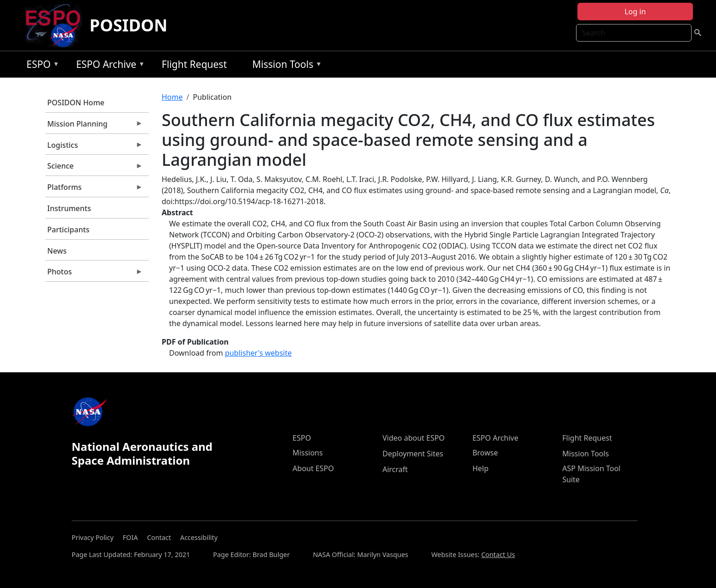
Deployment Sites (413, 454)
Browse (485, 453)
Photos (94, 274)
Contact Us (498, 555)
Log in (635, 12)
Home (172, 97)
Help (481, 468)
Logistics (94, 147)
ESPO (40, 66)
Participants (68, 230)
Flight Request (194, 64)
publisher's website (258, 353)
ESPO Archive (108, 66)
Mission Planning (94, 126)
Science (94, 168)
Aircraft (395, 469)
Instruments (69, 208)
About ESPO (313, 468)
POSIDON (129, 25)
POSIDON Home (76, 103)
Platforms (94, 189)
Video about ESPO (414, 438)
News (57, 251)
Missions (307, 453)
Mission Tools (285, 66)
